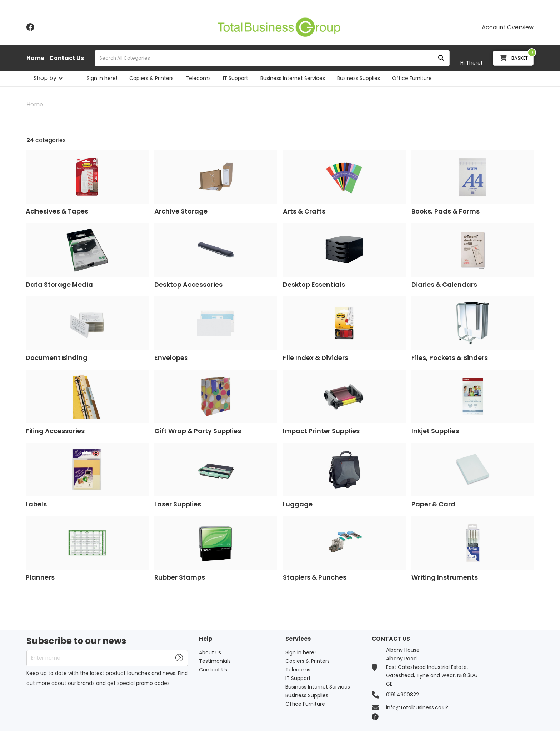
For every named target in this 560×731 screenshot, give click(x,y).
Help (206, 639)
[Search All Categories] (272, 58)
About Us (210, 652)
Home (35, 58)
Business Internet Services (293, 78)
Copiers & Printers (151, 78)
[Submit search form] (441, 58)
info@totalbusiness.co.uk (417, 707)
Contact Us (67, 58)
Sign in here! (102, 78)
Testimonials (215, 661)
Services (298, 639)
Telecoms (198, 78)
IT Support (236, 78)
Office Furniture (412, 78)
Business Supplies (359, 78)
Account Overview (508, 27)
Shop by (45, 78)
